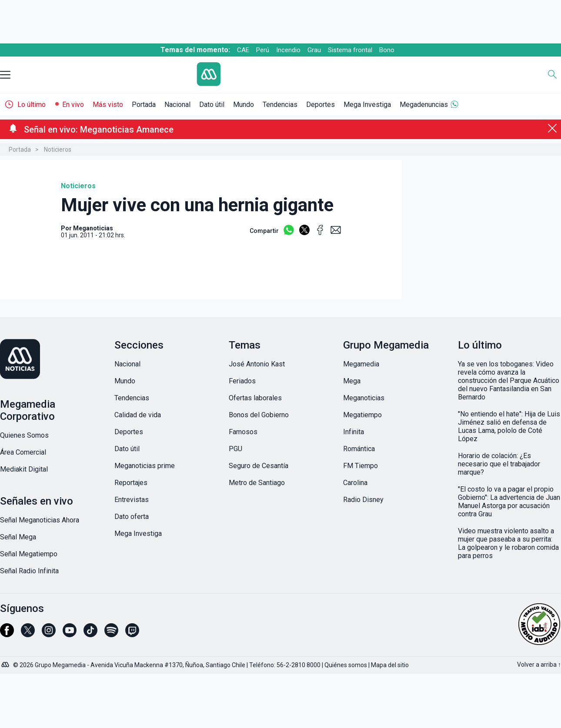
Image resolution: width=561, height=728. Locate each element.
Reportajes (131, 483)
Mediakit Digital (24, 469)
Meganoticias (364, 398)
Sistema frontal (350, 50)
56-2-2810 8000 (299, 665)
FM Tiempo (361, 466)
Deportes (321, 105)
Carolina (355, 483)
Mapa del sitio (390, 665)
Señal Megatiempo (29, 554)
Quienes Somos (24, 435)
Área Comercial (23, 452)
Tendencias (280, 105)
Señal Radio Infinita (29, 571)
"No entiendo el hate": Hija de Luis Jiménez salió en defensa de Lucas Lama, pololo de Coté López (509, 426)
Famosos (243, 432)
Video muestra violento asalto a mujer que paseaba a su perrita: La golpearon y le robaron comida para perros (508, 543)
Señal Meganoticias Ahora (40, 520)
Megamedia (361, 364)
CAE (243, 50)
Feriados (242, 381)
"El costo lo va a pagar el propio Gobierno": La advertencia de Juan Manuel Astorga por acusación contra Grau (509, 502)
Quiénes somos (346, 665)
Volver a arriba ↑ (539, 665)
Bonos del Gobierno (259, 415)
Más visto (108, 105)
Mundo (244, 105)
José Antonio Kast (257, 364)
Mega (352, 381)
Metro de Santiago (257, 483)
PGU (235, 449)
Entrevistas (132, 500)
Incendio (288, 50)
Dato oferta (132, 517)
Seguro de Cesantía (259, 466)
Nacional (177, 105)
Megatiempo (362, 415)
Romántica (359, 449)
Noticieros (58, 150)
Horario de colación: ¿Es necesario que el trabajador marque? (499, 464)
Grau (314, 50)
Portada (144, 105)
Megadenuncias (424, 105)
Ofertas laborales (255, 398)
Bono (387, 50)
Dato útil (212, 105)
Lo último (32, 105)
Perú (263, 50)
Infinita (354, 432)
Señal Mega (18, 537)
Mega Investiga (367, 105)
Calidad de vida (138, 415)
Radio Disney (363, 500)
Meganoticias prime (145, 466)
